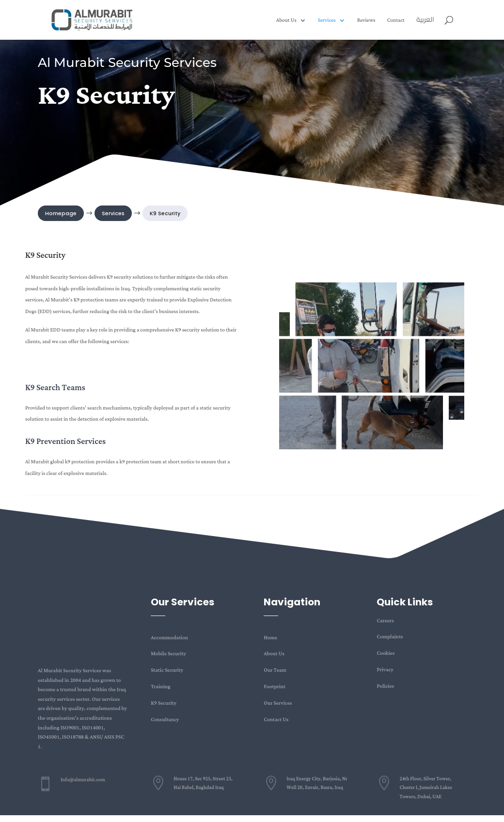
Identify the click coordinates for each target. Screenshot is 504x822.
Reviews (366, 21)
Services (327, 21)
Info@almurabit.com (83, 780)
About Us (286, 21)
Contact (396, 21)
